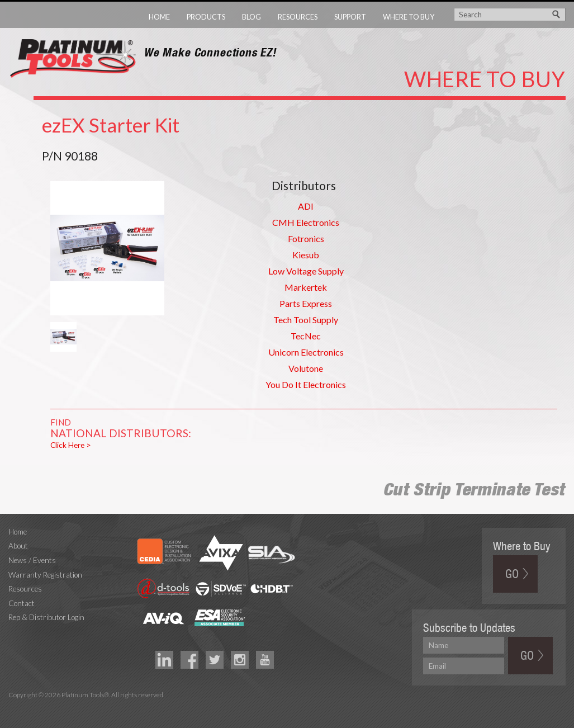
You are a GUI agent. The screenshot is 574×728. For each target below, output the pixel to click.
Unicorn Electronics (306, 352)
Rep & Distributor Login (46, 617)
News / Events (32, 560)
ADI (306, 206)
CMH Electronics (306, 222)
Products (206, 17)
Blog (252, 17)
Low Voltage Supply (306, 271)
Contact (22, 603)
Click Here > (71, 445)
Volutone (306, 368)
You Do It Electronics (306, 384)
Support (350, 17)
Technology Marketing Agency (14, 708)
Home (159, 17)
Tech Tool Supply (306, 320)
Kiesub (306, 255)
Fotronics (306, 238)
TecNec (306, 336)
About (18, 546)
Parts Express (306, 303)
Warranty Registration (45, 575)
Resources (298, 17)
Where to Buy (409, 17)
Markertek (306, 287)
